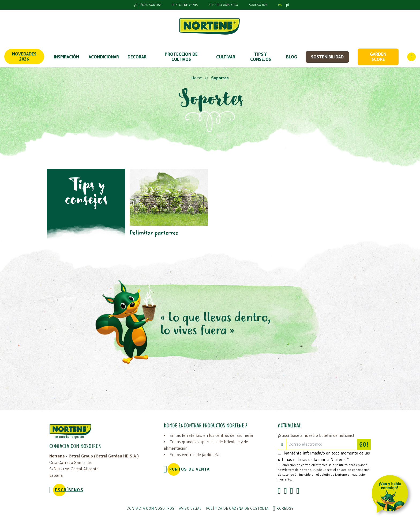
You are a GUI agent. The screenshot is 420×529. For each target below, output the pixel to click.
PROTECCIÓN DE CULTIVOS (181, 57)
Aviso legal (190, 508)
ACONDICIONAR (104, 57)
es (280, 5)
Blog (292, 57)
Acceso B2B (258, 5)
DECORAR (137, 57)
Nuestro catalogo (223, 5)
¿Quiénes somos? (148, 5)
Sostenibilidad (327, 57)
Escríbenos (69, 490)
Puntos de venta (185, 5)
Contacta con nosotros (151, 508)
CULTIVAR (226, 57)
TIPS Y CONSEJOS (261, 57)
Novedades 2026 (24, 56)
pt (288, 5)
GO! (365, 444)
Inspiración (66, 57)
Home (197, 78)
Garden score (378, 57)
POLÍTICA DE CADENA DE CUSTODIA (237, 508)
